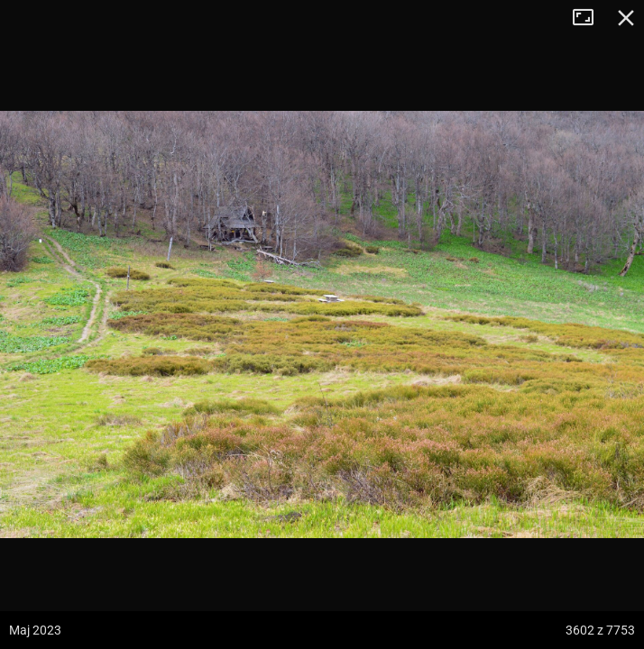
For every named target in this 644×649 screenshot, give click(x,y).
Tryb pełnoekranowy (590, 18)
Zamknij (626, 18)
